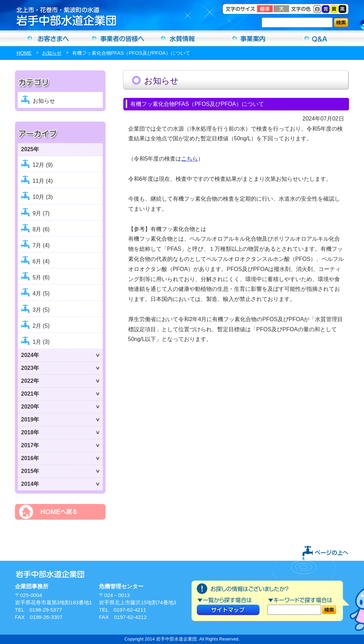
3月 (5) (41, 310)
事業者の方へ (115, 38)
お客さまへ (48, 38)
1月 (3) (41, 342)
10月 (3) (43, 197)
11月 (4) (43, 181)
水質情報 (182, 38)
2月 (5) (41, 326)
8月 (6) (41, 229)
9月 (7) (41, 213)
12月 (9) (43, 165)
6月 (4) (41, 261)
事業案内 (249, 38)
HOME (24, 53)
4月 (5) (41, 293)
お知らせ (52, 53)
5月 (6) (41, 277)
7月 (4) (41, 245)
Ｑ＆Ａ (316, 38)
